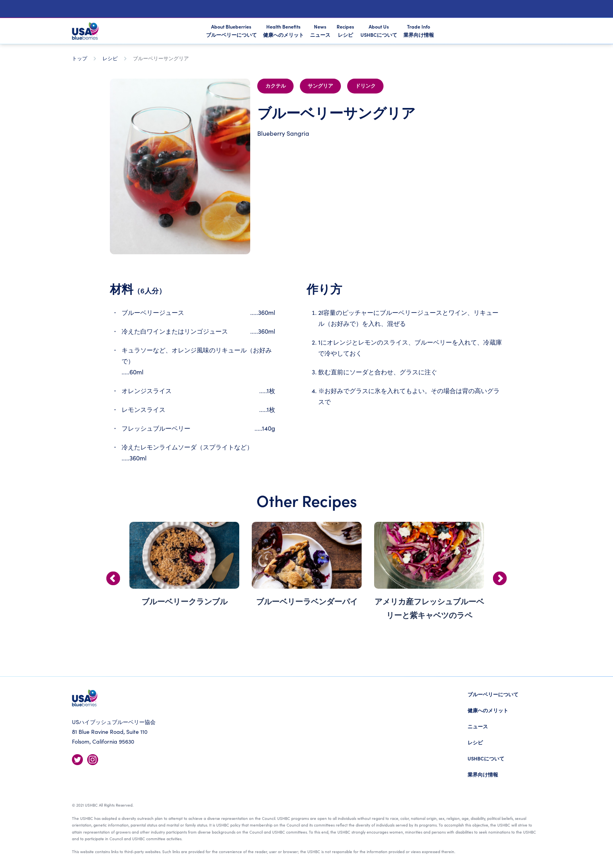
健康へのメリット (488, 710)
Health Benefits (283, 31)
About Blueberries (231, 31)
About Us (379, 31)
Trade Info (419, 31)
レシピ (110, 58)
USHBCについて (486, 758)
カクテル (276, 86)
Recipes (345, 31)
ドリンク (366, 86)
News (320, 31)
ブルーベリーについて (493, 694)
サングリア (320, 86)
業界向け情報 (483, 774)
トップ (80, 58)
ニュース (478, 726)
